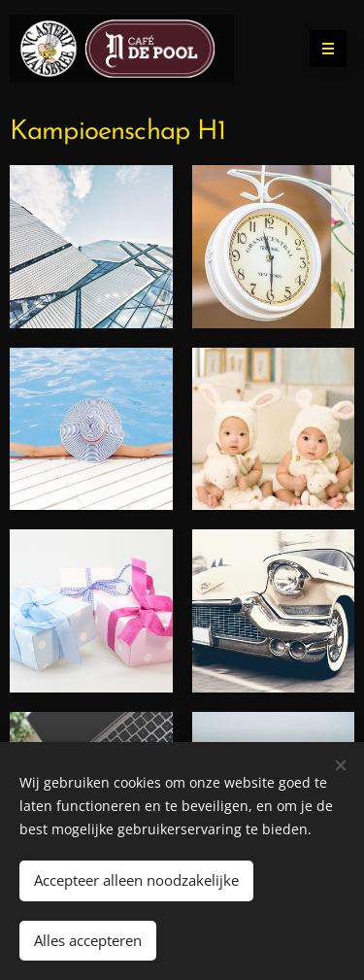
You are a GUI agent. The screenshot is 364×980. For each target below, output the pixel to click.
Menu (322, 49)
